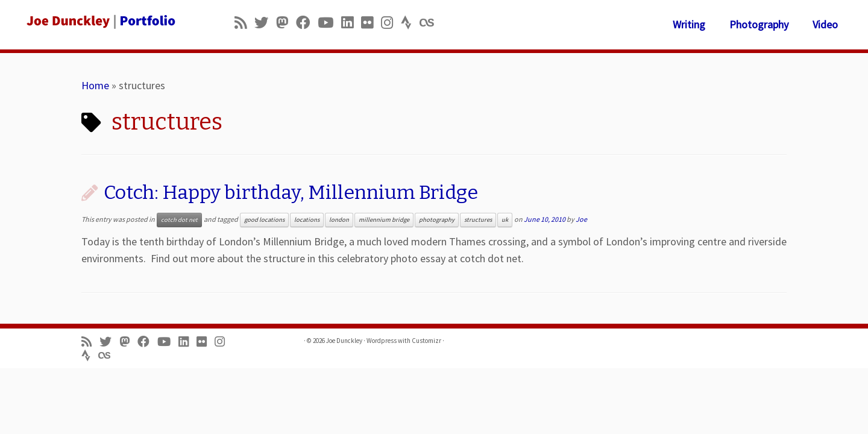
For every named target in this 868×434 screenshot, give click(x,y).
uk (505, 220)
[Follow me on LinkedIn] (351, 23)
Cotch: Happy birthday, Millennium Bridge (291, 192)
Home (95, 85)
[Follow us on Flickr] (371, 23)
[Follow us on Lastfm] (430, 23)
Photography (759, 24)
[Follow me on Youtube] (329, 23)
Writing (689, 24)
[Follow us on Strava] (410, 23)
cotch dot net (179, 220)
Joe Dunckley (344, 341)
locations (307, 220)
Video (825, 24)
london (339, 220)
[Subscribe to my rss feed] (244, 23)
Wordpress (382, 341)
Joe (581, 219)
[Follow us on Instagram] (391, 23)
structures (478, 220)
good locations (264, 220)
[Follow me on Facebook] (307, 23)
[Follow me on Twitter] (265, 23)
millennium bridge (384, 220)
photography (437, 220)
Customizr (426, 341)
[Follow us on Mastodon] (286, 23)
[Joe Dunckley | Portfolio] (100, 21)
